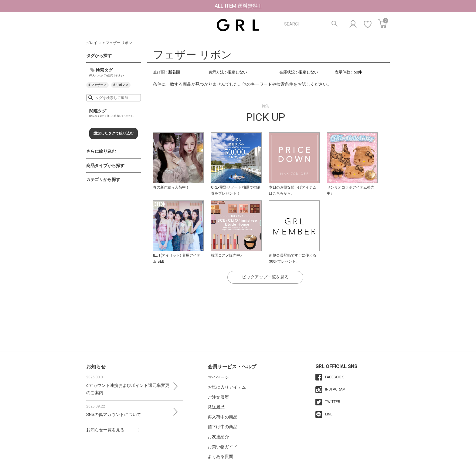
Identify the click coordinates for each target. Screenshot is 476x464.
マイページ (218, 377)
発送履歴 (216, 407)
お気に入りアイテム (227, 387)
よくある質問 (220, 456)
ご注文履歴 (218, 397)
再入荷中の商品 (223, 417)
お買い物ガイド (223, 447)
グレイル (93, 43)
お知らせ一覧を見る (105, 430)
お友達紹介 (218, 437)
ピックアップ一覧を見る (265, 277)
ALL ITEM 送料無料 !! (238, 6)
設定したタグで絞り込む (114, 133)
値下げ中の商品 (223, 427)
